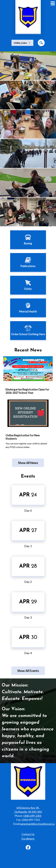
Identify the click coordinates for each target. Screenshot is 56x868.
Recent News (28, 350)
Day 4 (28, 653)
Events (28, 476)
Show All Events (28, 671)
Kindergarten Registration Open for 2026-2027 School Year (27, 391)
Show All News (28, 463)
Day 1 (28, 546)
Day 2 (28, 582)
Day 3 (28, 618)
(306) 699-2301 (32, 816)
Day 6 (28, 511)
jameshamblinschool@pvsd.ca (37, 824)
